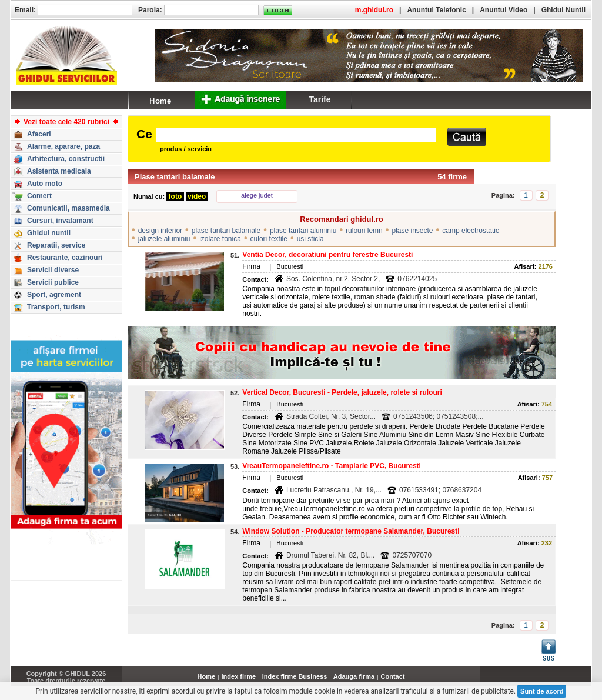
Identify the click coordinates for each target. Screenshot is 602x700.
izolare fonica (220, 239)
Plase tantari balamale (175, 177)
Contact (393, 676)
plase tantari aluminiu (303, 231)
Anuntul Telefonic (436, 10)
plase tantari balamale (226, 231)
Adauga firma (354, 676)
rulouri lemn (364, 231)
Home (207, 676)
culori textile (269, 239)
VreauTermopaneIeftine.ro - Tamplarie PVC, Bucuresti (332, 466)
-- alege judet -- (257, 195)
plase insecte (413, 231)
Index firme (239, 676)
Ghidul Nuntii (563, 10)
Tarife (320, 99)
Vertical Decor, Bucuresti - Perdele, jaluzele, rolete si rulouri (342, 392)
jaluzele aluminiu (164, 239)
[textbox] (296, 135)
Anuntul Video (504, 10)
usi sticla (310, 239)
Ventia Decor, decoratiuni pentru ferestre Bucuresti (327, 255)
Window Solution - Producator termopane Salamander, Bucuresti (351, 531)
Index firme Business (295, 676)
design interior (160, 231)
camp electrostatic (471, 231)
